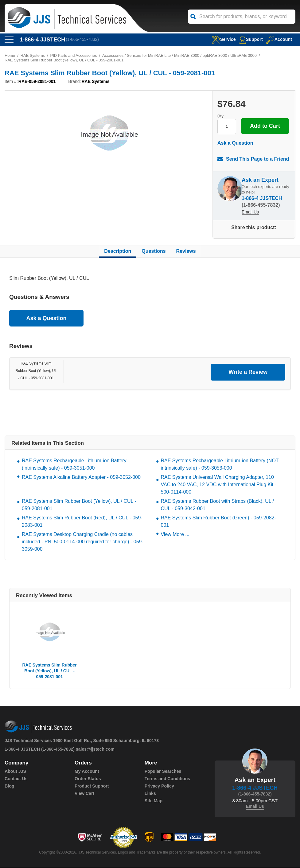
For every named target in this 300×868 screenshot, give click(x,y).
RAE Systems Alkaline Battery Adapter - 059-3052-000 (81, 477)
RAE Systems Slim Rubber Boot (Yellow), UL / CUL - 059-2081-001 (36, 371)
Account (279, 39)
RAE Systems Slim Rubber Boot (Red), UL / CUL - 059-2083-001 (82, 522)
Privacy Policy (159, 786)
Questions (154, 251)
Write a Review (248, 372)
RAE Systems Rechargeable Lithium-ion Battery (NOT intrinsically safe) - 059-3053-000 (220, 465)
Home (10, 56)
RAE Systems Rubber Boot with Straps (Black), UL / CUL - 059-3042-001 (217, 505)
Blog (9, 786)
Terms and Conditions (167, 779)
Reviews (186, 251)
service (222, 39)
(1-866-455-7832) (83, 40)
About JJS (15, 772)
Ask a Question (235, 143)
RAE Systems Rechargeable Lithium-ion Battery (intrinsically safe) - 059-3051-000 (74, 465)
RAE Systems (33, 56)
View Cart (84, 794)
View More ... (175, 535)
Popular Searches (163, 772)
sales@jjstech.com (95, 749)
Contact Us (16, 779)
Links (150, 794)
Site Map (154, 801)
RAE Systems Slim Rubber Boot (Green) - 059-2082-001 (218, 522)
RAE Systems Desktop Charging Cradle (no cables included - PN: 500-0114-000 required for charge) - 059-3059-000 (83, 542)
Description (118, 251)
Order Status (88, 779)
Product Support (92, 786)
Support (250, 39)
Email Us (250, 212)
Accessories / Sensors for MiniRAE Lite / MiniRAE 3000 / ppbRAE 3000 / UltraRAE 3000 (182, 56)
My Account (87, 772)
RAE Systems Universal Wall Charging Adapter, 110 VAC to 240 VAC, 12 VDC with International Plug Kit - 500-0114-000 (219, 485)
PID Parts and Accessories (74, 56)
